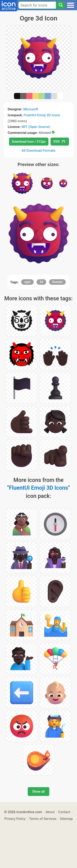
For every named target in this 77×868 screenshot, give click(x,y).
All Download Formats (38, 150)
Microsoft (31, 109)
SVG (59, 142)
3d (41, 282)
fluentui (57, 282)
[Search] (61, 5)
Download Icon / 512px (29, 142)
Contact (64, 812)
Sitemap (66, 819)
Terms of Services (43, 819)
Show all (38, 792)
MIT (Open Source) (36, 127)
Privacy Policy (15, 819)
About (50, 812)
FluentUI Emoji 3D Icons (42, 115)
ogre (27, 282)
